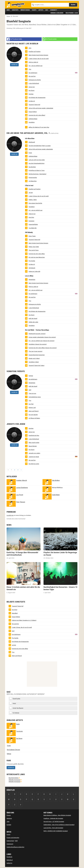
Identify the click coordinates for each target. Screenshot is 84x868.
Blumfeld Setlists (14, 778)
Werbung (9, 818)
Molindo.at (10, 860)
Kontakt (9, 825)
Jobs (8, 822)
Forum (8, 834)
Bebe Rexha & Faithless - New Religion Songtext (57, 815)
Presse (9, 815)
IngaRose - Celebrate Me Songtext (53, 818)
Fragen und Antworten (13, 838)
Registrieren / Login (72, 13)
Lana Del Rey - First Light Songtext (53, 828)
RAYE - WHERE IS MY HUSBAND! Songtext (56, 831)
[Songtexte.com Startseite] (16, 5)
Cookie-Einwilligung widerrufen (15, 847)
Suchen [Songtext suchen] (73, 5)
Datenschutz (10, 841)
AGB (16, 841)
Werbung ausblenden (57, 13)
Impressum (10, 844)
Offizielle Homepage (14, 780)
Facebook (9, 857)
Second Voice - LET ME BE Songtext (54, 822)
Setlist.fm (9, 863)
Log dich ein (10, 515)
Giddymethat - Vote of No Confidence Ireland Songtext (59, 825)
